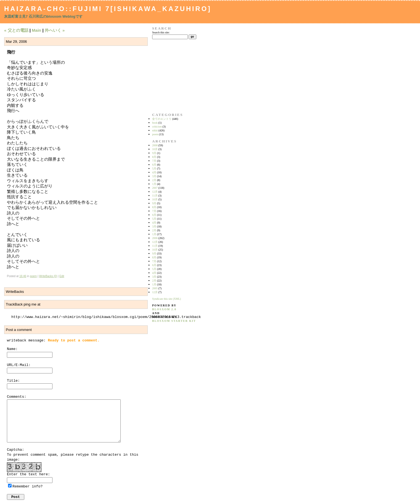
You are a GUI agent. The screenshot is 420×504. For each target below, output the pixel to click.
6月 (154, 165)
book (155, 123)
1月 (154, 184)
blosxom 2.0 (164, 309)
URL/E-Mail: (19, 365)
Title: (13, 381)
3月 (154, 176)
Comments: (17, 397)
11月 (155, 196)
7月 (154, 161)
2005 (155, 288)
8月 (154, 157)
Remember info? (27, 486)
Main (36, 30)
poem (33, 276)
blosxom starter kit (174, 321)
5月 (154, 169)
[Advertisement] (170, 76)
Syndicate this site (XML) (167, 299)
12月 (155, 192)
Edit (62, 276)
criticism (157, 127)
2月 (154, 180)
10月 (155, 149)
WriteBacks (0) (48, 276)
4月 (154, 172)
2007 (155, 188)
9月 (154, 153)
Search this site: (161, 32)
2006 (155, 238)
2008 (155, 145)
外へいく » (55, 30)
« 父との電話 (16, 30)
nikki (155, 130)
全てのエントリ (162, 119)
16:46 (23, 276)
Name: (12, 349)
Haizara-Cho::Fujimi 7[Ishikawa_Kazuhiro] (108, 9)
